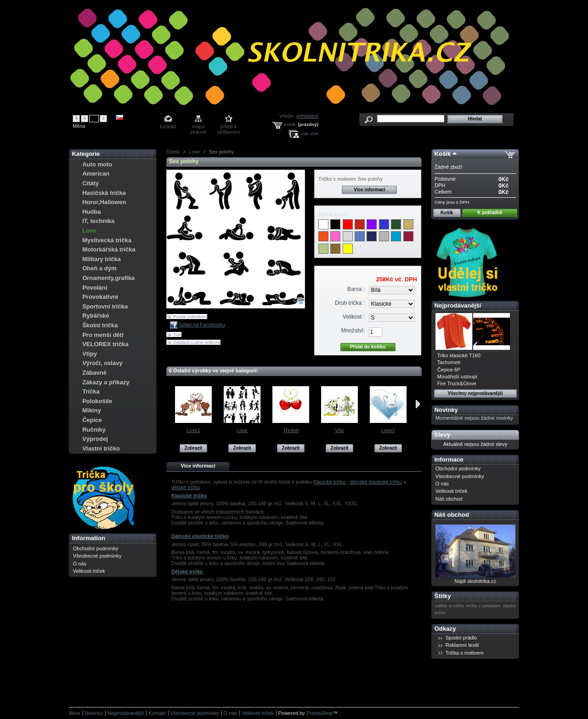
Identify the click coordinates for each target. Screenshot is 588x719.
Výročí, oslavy (102, 363)
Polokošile (97, 401)
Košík (443, 154)
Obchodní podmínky (96, 548)
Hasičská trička (104, 193)
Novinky (446, 410)
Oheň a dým (99, 268)
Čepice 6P (449, 370)
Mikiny (91, 410)
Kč (94, 118)
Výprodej (95, 439)
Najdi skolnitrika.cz (475, 581)
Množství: (353, 331)
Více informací (369, 190)
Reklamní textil (462, 645)
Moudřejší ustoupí (457, 377)
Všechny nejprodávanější (475, 393)
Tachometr (449, 362)
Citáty (90, 183)
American (96, 174)
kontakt (168, 126)
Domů (173, 152)
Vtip (340, 430)
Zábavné (94, 373)
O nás (80, 564)
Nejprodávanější (458, 305)
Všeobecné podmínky (97, 556)
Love (89, 231)
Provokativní (100, 297)
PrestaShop (319, 713)
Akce (74, 713)
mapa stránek (198, 127)
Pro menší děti (103, 335)
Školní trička (100, 325)
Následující (418, 404)
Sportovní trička (105, 306)
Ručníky (94, 430)
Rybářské (96, 316)
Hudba (91, 212)
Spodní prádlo (461, 638)
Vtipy (90, 354)
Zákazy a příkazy (106, 382)
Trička (91, 391)
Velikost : (354, 317)
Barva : (356, 289)
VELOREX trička (105, 344)
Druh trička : (350, 303)
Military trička (102, 259)
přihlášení (307, 116)
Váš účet (310, 134)
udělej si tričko (449, 606)
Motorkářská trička (109, 249)
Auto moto (97, 164)
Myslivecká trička (107, 240)
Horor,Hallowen (104, 202)
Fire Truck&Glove (457, 383)
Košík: (290, 124)
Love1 (193, 430)
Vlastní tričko (101, 448)
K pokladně (490, 213)
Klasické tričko (329, 482)
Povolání (95, 288)
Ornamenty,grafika (108, 278)
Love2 (388, 430)
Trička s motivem (465, 653)
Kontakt (157, 713)
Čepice (92, 420)
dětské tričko (186, 487)
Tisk (177, 334)
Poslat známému (190, 317)
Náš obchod (449, 499)
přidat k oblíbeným (229, 127)
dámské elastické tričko (376, 482)
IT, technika (98, 221)
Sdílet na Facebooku (202, 325)
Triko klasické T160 (459, 355)
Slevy (442, 435)
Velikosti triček (89, 571)
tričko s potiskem (483, 606)
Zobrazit (194, 448)
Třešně (291, 430)
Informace (449, 459)
